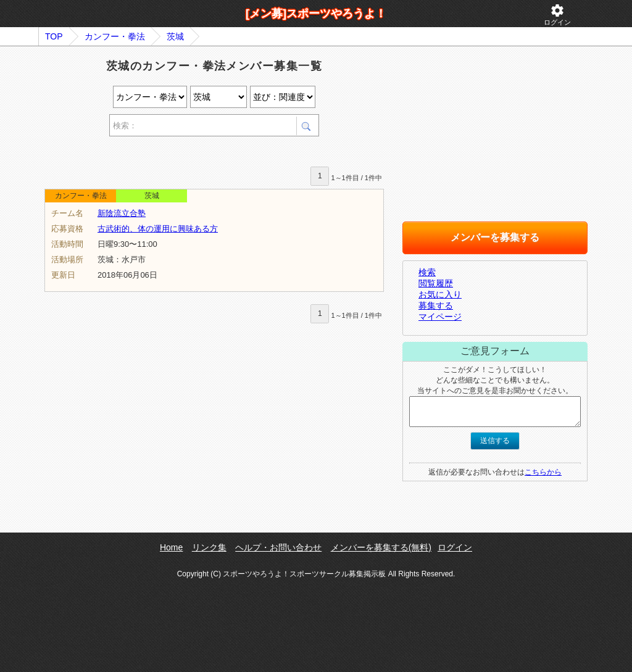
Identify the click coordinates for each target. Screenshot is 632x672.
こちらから (543, 472)
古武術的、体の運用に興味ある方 (158, 229)
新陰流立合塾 (122, 213)
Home (171, 547)
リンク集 (209, 547)
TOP (54, 36)
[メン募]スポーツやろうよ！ (316, 14)
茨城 (175, 36)
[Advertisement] (189, 153)
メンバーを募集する (495, 237)
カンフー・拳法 (115, 36)
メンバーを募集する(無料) (381, 547)
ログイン (557, 15)
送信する (495, 441)
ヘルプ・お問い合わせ (278, 547)
